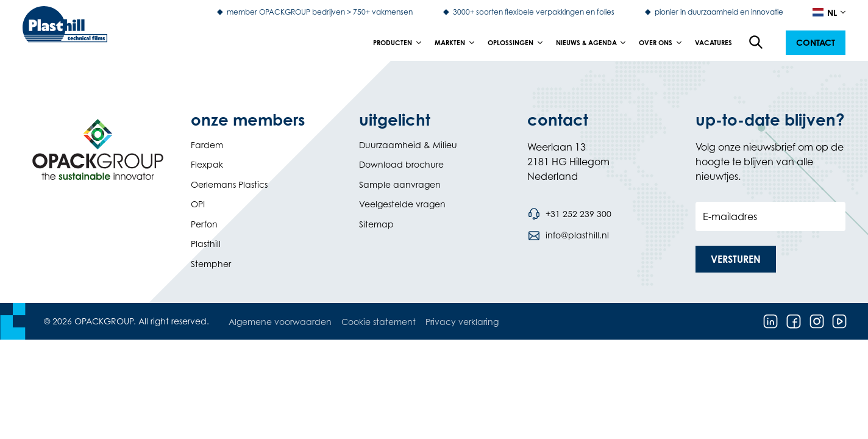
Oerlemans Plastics (229, 184)
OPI (198, 204)
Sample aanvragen (400, 184)
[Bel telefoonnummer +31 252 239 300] (569, 214)
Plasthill (206, 244)
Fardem (207, 145)
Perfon (204, 224)
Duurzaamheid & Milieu (408, 145)
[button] (816, 43)
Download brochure (401, 164)
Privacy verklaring (462, 322)
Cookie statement (379, 322)
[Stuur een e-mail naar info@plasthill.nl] (568, 235)
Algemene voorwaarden (280, 322)
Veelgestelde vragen (402, 204)
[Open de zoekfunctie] (756, 43)
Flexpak (207, 164)
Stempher (211, 264)
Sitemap (376, 224)
